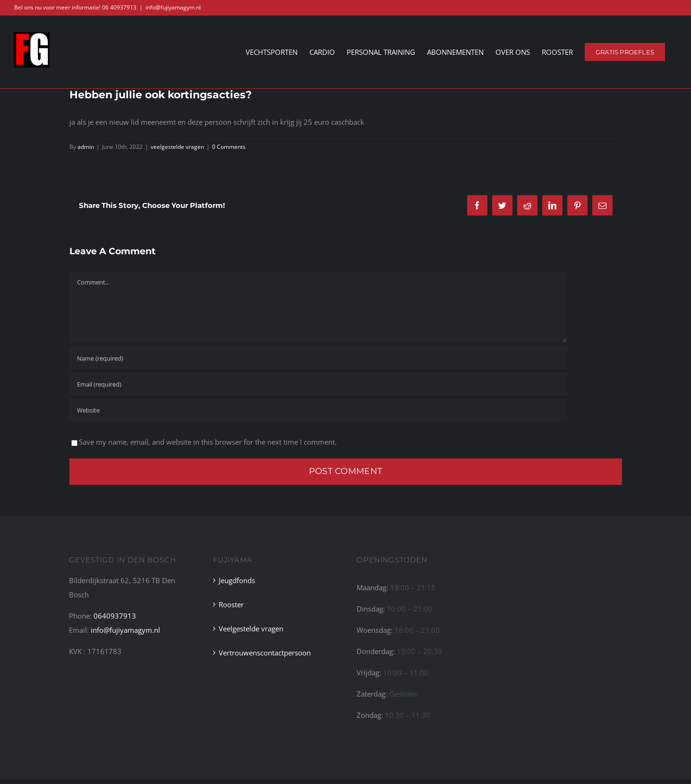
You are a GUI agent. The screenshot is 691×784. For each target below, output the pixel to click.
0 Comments (229, 146)
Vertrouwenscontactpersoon (265, 653)
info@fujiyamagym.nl (173, 7)
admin (86, 146)
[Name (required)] (318, 358)
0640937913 (115, 616)
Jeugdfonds (237, 580)
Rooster (231, 604)
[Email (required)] (318, 384)
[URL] (318, 410)
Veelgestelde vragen (251, 629)
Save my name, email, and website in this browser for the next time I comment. (208, 442)
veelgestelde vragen (177, 146)
